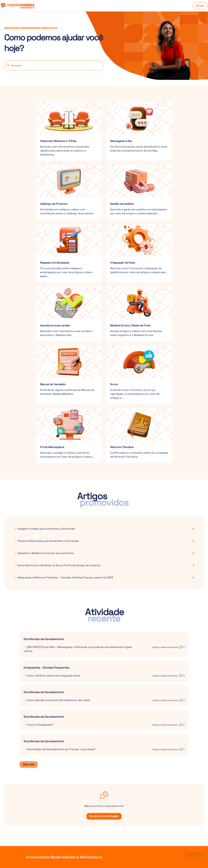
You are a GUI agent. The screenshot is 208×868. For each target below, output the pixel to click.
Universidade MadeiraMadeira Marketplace (64, 857)
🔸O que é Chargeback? (39, 725)
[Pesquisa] (54, 65)
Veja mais (30, 765)
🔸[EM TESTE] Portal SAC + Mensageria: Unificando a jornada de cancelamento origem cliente (78, 649)
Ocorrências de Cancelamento (44, 639)
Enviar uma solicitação (104, 816)
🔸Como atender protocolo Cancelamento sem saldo (57, 700)
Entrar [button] (200, 6)
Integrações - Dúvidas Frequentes (46, 668)
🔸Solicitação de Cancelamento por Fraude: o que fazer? (60, 749)
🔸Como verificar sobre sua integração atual (52, 676)
